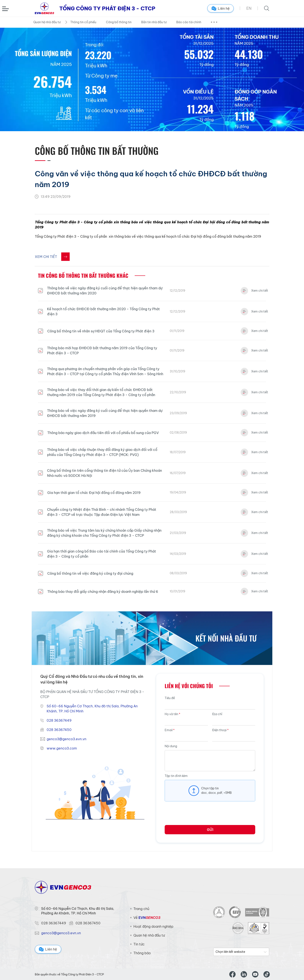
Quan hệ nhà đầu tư (47, 22)
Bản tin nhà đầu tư (154, 22)
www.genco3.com (62, 748)
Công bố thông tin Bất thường (97, 151)
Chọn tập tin (210, 788)
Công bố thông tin (119, 22)
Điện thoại (220, 730)
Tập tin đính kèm (176, 776)
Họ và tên (172, 714)
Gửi (210, 830)
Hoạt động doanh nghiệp (153, 926)
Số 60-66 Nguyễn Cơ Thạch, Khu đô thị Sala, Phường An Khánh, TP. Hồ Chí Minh (92, 709)
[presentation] (197, 815)
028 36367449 (59, 720)
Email (170, 730)
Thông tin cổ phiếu (83, 22)
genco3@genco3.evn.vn (66, 739)
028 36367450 (59, 730)
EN (249, 8)
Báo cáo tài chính (189, 22)
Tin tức (139, 944)
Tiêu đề (170, 698)
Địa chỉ (217, 714)
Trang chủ (141, 909)
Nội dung (171, 746)
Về (147, 918)
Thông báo (142, 953)
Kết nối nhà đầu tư (226, 638)
